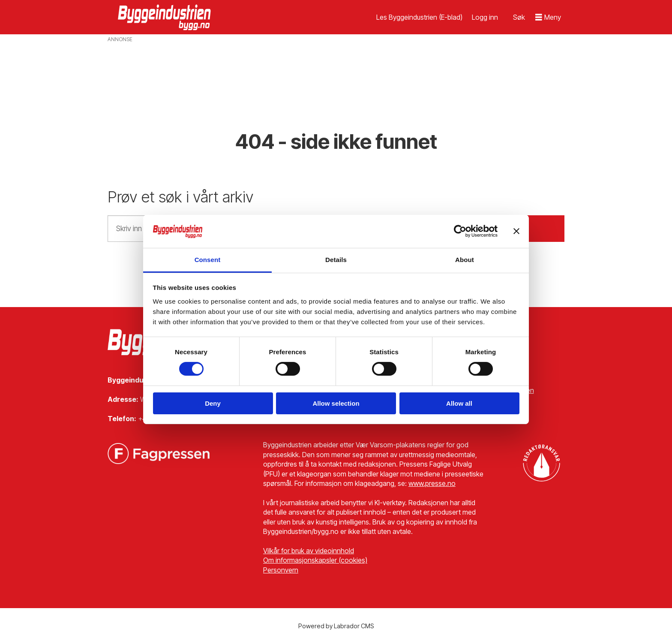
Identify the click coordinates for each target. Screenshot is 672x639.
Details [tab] (336, 260)
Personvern (281, 570)
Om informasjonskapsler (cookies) (315, 560)
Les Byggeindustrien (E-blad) (419, 17)
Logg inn (485, 17)
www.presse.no (432, 483)
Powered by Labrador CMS (336, 626)
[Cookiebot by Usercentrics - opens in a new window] (460, 231)
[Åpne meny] (548, 17)
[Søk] (519, 17)
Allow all (459, 403)
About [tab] (465, 260)
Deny (213, 403)
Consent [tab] (208, 260)
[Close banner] (516, 231)
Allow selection (336, 403)
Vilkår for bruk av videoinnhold (309, 551)
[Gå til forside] (165, 17)
